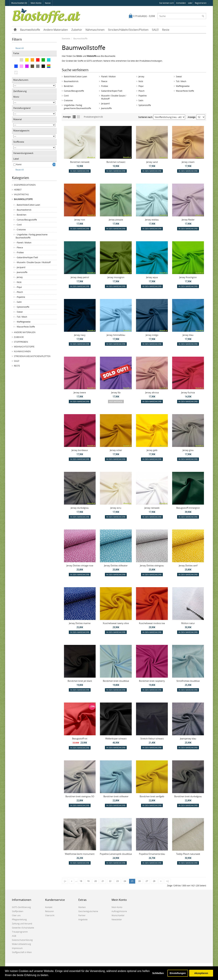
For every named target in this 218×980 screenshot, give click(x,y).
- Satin (19, 302)
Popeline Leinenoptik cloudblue (116, 854)
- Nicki (19, 282)
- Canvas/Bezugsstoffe (26, 220)
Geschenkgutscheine (88, 911)
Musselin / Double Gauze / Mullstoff (114, 97)
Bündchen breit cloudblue (116, 681)
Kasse (48, 3)
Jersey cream (188, 162)
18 (81, 881)
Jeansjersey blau (188, 739)
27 (147, 881)
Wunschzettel (118, 915)
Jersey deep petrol (80, 277)
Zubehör (77, 30)
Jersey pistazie (116, 220)
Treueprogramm (20, 932)
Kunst (19, 164)
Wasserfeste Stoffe (185, 91)
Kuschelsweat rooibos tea (152, 623)
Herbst (18, 190)
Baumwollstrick (71, 81)
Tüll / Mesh (181, 81)
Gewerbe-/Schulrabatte (23, 928)
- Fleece (19, 248)
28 (154, 881)
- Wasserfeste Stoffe (25, 327)
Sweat (179, 77)
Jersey (141, 77)
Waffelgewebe (183, 86)
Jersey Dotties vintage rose (80, 566)
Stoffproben (21, 342)
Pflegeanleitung (19, 920)
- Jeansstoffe (22, 272)
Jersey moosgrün (116, 277)
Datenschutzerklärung (22, 940)
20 (96, 881)
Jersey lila (116, 392)
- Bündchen (21, 215)
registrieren (201, 3)
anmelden (181, 3)
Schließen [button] (158, 973)
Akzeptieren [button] (201, 973)
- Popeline (20, 297)
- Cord (19, 225)
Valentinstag (21, 194)
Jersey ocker (116, 450)
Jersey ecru (116, 508)
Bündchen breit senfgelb (152, 796)
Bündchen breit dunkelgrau (188, 796)
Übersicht (50, 915)
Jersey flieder (188, 220)
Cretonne (68, 100)
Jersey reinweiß (152, 508)
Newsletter (117, 920)
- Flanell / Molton (24, 243)
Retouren (49, 911)
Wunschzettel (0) (19, 3)
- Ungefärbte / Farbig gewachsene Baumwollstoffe (32, 236)
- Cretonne (21, 230)
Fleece (104, 81)
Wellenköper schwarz (116, 739)
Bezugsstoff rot (80, 739)
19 (88, 881)
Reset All (18, 48)
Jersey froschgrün (188, 277)
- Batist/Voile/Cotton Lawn (28, 205)
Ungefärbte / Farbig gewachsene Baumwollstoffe (77, 107)
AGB (14, 936)
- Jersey (19, 277)
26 (139, 881)
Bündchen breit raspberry (152, 681)
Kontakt (49, 907)
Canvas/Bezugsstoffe (74, 91)
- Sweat (19, 312)
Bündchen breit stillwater (116, 796)
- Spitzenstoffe (22, 307)
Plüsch (141, 91)
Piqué (141, 86)
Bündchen (69, 86)
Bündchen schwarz (116, 162)
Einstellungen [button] (178, 973)
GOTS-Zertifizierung (21, 907)
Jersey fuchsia (188, 392)
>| (168, 881)
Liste (74, 117)
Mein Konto (36, 3)
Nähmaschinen (95, 30)
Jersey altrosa (152, 392)
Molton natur (188, 623)
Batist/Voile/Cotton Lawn (75, 77)
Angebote (83, 920)
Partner (82, 915)
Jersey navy (80, 335)
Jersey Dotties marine (80, 623)
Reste (166, 30)
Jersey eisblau (152, 220)
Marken (82, 907)
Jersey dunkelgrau (80, 508)
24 (125, 881)
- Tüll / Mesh (21, 317)
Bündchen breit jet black (80, 681)
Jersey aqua (152, 277)
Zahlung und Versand (22, 924)
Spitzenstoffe (145, 105)
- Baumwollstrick (24, 210)
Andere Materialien (56, 30)
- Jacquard (20, 267)
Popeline (143, 96)
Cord (66, 96)
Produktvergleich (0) (93, 117)
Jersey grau (188, 450)
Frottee (105, 86)
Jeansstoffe (106, 108)
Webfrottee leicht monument (80, 854)
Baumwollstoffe (30, 30)
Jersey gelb (152, 450)
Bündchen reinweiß (80, 162)
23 (118, 881)
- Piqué (19, 287)
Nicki (141, 81)
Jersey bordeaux (80, 450)
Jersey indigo (152, 335)
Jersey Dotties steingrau (152, 566)
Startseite (66, 38)
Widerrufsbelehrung (21, 944)
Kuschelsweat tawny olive (116, 623)
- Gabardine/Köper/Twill (27, 257)
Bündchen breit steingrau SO (80, 796)
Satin (141, 100)
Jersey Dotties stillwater (116, 566)
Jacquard (105, 103)
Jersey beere (80, 392)
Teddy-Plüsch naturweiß (188, 854)
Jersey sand (152, 162)
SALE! (155, 30)
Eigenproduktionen (25, 185)
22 (110, 881)
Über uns (16, 915)
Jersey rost (80, 220)
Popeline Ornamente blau (152, 854)
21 (103, 881)
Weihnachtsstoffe (24, 347)
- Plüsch (19, 292)
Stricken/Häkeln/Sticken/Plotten (128, 30)
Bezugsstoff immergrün (188, 508)
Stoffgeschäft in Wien (22, 952)
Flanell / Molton (108, 77)
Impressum (17, 948)
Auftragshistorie (119, 911)
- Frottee (20, 252)
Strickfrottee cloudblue (188, 681)
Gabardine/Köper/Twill (112, 91)
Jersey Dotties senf (188, 566)
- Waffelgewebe (23, 322)
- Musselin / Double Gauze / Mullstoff (33, 262)
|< (65, 881)
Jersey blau (188, 335)
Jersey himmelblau (116, 335)
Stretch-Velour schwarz (152, 739)
